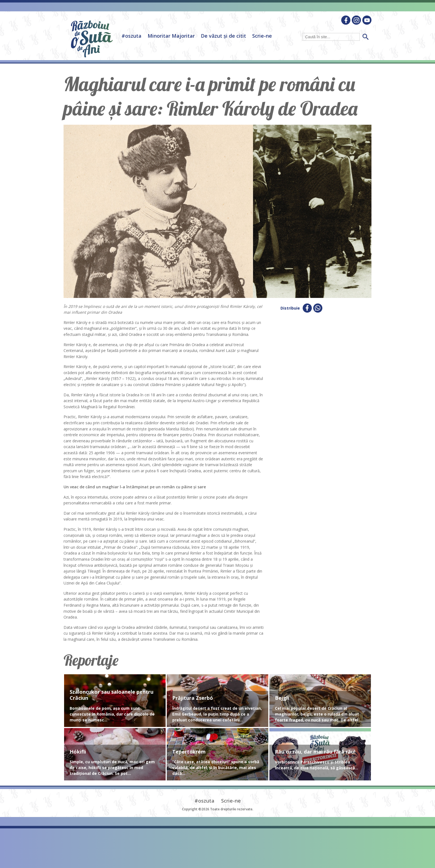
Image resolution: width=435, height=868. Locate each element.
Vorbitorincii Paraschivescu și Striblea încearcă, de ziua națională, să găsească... (317, 765)
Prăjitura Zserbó (193, 698)
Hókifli (78, 752)
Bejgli (282, 698)
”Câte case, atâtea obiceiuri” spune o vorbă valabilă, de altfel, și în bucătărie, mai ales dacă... (216, 768)
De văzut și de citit (223, 36)
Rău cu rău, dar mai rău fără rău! (315, 752)
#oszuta (131, 36)
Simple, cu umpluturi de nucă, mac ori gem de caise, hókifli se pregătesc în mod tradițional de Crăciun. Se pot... (112, 768)
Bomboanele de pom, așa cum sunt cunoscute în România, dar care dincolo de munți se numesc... (112, 714)
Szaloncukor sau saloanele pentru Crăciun (112, 695)
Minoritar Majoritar (171, 36)
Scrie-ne (262, 36)
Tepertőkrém (189, 752)
